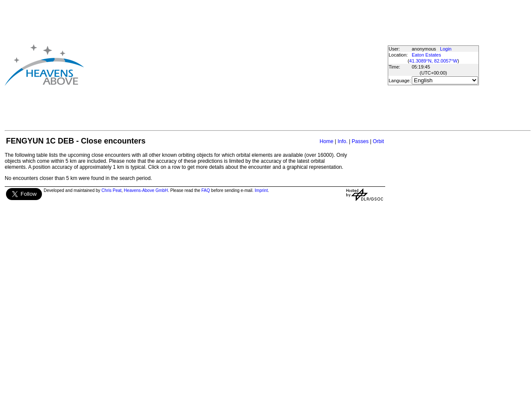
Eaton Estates (426, 55)
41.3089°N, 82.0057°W (433, 61)
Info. (343, 141)
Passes (360, 141)
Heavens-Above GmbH (146, 190)
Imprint (261, 190)
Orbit (378, 141)
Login (446, 49)
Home (327, 141)
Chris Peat (111, 190)
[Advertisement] (221, 65)
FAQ (206, 190)
